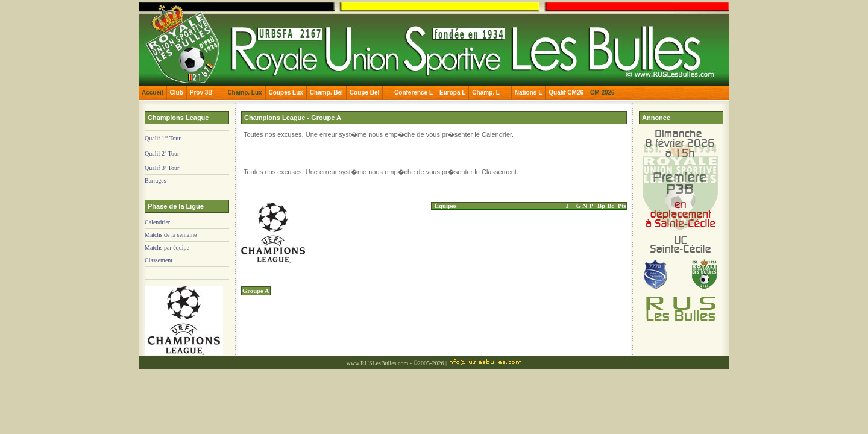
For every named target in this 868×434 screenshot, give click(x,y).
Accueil (153, 93)
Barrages (156, 181)
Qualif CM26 (566, 93)
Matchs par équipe (167, 247)
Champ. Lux (244, 93)
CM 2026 (602, 93)
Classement (159, 260)
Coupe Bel (364, 93)
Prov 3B (201, 93)
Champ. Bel (326, 93)
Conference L (414, 93)
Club (177, 93)
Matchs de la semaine (171, 235)
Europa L (452, 93)
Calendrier (157, 222)
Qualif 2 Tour (162, 153)
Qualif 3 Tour (162, 168)
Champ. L (486, 93)
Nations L (529, 93)
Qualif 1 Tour (163, 138)
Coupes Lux (286, 93)
